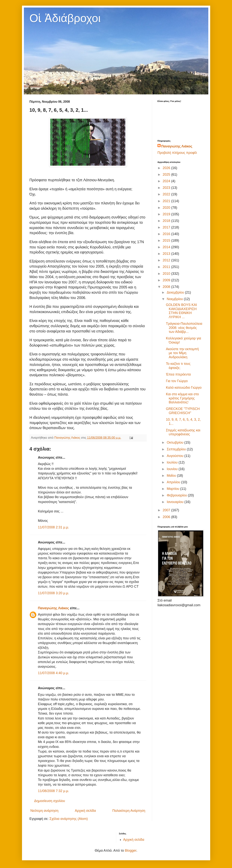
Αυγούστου (176, 456)
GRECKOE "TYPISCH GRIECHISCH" (183, 411)
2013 (167, 254)
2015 (167, 241)
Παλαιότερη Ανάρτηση (129, 811)
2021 (167, 201)
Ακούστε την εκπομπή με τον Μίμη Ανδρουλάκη (182, 353)
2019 (167, 214)
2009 (167, 280)
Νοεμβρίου (175, 299)
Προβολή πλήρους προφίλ (177, 153)
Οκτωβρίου (176, 442)
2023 (167, 188)
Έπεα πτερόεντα (178, 374)
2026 (167, 168)
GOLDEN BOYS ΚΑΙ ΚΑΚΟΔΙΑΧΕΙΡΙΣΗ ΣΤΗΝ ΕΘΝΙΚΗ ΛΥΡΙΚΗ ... (181, 311)
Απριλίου (174, 482)
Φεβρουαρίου (177, 495)
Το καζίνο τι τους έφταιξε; (178, 366)
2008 (167, 287)
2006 (167, 517)
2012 (167, 260)
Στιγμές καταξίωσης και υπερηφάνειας (183, 432)
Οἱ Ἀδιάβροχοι (65, 18)
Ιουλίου (173, 462)
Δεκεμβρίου (176, 292)
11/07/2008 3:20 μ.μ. (54, 593)
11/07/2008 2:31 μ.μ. (54, 527)
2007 (167, 510)
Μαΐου (172, 476)
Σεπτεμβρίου (177, 449)
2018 (167, 221)
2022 (167, 194)
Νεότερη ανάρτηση (44, 811)
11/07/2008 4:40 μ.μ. (54, 673)
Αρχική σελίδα (85, 811)
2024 (167, 181)
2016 (167, 234)
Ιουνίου (173, 469)
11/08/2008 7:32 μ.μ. (54, 791)
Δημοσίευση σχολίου (50, 801)
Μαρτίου (173, 489)
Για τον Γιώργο (177, 381)
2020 (167, 208)
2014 (167, 247)
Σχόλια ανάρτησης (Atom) (69, 819)
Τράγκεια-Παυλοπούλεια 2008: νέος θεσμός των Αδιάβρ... (184, 328)
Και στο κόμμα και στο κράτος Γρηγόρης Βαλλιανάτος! (182, 398)
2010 (167, 274)
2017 (167, 227)
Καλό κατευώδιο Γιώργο (184, 388)
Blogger (131, 851)
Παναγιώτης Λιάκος (53, 608)
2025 (167, 175)
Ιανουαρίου (176, 502)
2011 (167, 267)
